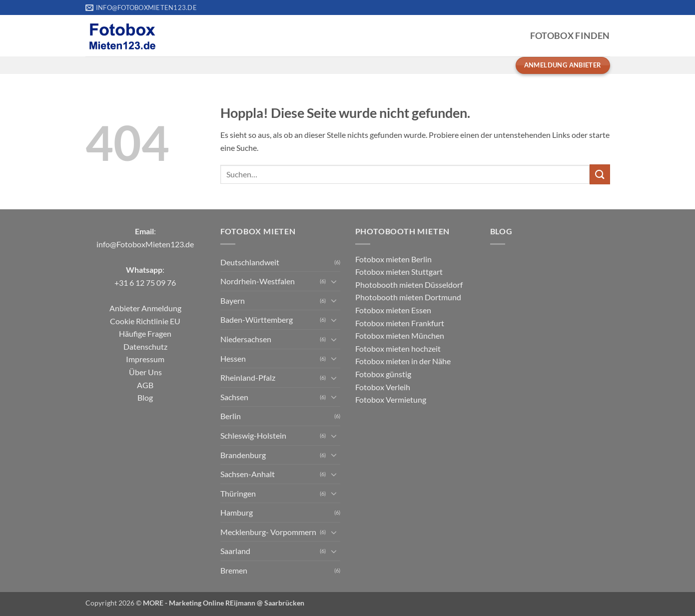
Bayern (233, 301)
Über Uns (145, 372)
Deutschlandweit (250, 262)
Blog (145, 397)
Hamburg (237, 512)
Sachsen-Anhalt (248, 474)
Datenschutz (145, 346)
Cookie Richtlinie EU (145, 321)
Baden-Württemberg (257, 319)
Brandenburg (243, 455)
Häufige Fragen (145, 333)
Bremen (234, 570)
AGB (145, 385)
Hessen (233, 358)
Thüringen (238, 493)
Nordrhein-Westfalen (258, 281)
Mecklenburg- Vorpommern (268, 532)
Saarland (235, 551)
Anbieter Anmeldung (145, 308)
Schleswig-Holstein (253, 435)
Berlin (231, 416)
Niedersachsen (246, 339)
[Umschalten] (334, 281)
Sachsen (234, 397)
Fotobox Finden (570, 36)
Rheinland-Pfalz (248, 377)
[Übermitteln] (600, 174)
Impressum (145, 359)
